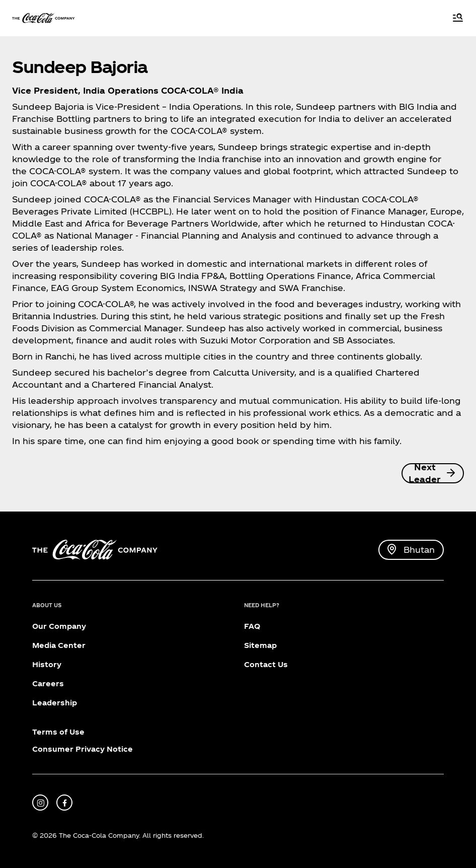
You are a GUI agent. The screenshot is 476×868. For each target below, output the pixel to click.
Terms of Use (58, 732)
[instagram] (40, 803)
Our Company (59, 626)
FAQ (252, 626)
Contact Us (266, 664)
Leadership (55, 703)
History (47, 664)
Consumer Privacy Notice (83, 749)
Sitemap (260, 645)
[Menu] (458, 18)
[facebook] (64, 803)
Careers (48, 683)
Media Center (59, 645)
